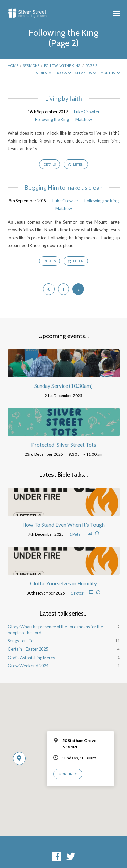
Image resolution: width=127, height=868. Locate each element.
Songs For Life (21, 641)
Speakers (86, 73)
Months (110, 73)
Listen (76, 165)
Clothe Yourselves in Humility (63, 583)
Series (44, 73)
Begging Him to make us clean (63, 187)
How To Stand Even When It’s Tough (63, 525)
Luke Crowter (87, 112)
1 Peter (76, 534)
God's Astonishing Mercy (31, 658)
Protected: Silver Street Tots (64, 445)
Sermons (31, 65)
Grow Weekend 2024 (28, 666)
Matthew (84, 119)
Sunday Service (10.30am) (63, 386)
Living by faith (63, 99)
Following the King (62, 65)
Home (13, 65)
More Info (68, 774)
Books (63, 73)
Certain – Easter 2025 (28, 649)
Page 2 (91, 65)
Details (50, 164)
